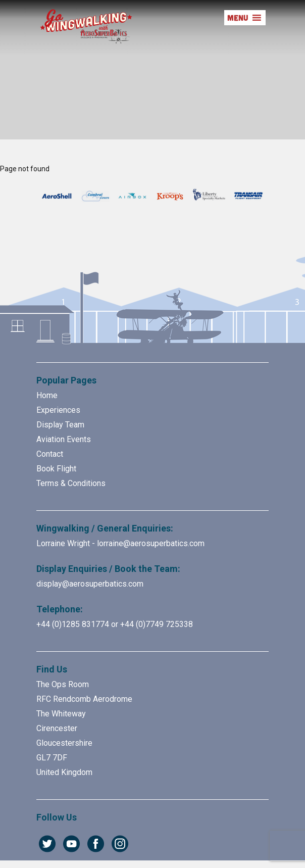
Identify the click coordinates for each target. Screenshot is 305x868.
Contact (50, 454)
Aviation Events (64, 439)
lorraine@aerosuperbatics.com (151, 543)
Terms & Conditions (71, 483)
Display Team (60, 425)
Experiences (58, 410)
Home (47, 395)
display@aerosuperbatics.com (90, 584)
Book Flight (56, 469)
